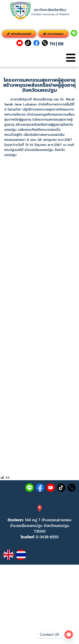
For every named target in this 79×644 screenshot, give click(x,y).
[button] (71, 58)
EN (61, 44)
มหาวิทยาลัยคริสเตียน (50, 10)
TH (52, 44)
